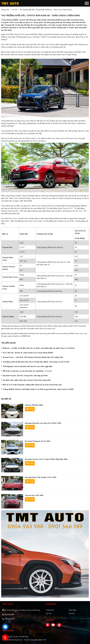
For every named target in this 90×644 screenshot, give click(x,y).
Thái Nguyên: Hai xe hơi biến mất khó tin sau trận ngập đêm (28, 366)
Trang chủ (50, 610)
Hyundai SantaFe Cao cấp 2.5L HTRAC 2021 (43, 423)
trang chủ (5, 10)
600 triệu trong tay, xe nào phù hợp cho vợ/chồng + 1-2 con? (27, 371)
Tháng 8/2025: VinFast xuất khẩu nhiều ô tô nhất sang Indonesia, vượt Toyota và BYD (38, 389)
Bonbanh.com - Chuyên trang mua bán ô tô (29, 640)
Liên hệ (72, 613)
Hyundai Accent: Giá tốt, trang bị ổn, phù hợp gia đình (25, 376)
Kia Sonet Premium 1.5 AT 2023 (37, 441)
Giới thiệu (73, 610)
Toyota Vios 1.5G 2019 (34, 495)
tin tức (14, 10)
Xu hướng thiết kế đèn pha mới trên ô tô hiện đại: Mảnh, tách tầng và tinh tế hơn (36, 362)
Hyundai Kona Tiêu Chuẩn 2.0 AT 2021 (41, 477)
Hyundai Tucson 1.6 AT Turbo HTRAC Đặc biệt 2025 (46, 459)
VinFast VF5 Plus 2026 (34, 405)
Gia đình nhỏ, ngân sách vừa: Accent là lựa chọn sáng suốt (27, 380)
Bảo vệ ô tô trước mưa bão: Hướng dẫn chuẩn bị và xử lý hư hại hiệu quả (32, 385)
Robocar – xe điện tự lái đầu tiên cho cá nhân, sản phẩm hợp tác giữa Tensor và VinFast (39, 348)
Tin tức (49, 613)
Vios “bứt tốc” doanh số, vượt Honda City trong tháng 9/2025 (28, 353)
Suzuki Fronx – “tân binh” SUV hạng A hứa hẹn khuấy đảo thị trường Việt (33, 357)
